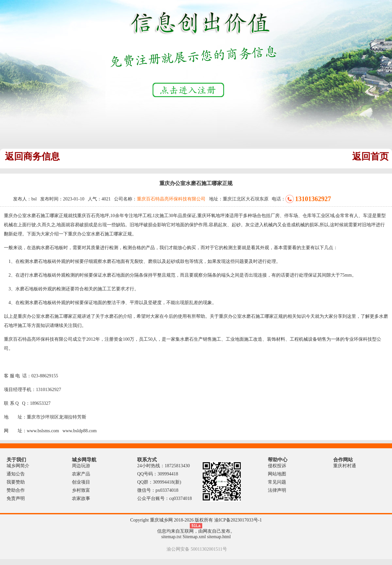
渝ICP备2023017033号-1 (238, 520)
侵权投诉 (277, 466)
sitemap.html (219, 537)
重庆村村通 (345, 466)
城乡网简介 (18, 466)
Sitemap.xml (194, 537)
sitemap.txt (171, 537)
